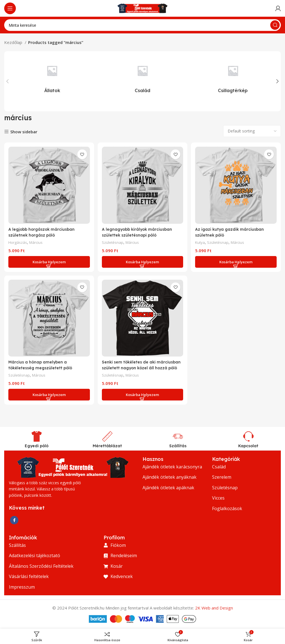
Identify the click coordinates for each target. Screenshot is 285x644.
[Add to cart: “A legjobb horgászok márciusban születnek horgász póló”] (48, 261)
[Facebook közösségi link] (14, 520)
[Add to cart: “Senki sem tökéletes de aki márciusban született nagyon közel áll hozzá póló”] (142, 394)
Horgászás (18, 241)
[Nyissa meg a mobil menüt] (10, 8)
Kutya (202, 241)
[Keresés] (142, 25)
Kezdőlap (14, 42)
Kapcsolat (248, 445)
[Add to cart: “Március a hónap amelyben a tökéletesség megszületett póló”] (48, 394)
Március (37, 241)
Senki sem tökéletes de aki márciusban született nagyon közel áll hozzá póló (142, 367)
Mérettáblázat (107, 445)
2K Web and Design (214, 608)
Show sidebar (24, 132)
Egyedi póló (37, 445)
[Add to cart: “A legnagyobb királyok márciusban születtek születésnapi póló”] (142, 261)
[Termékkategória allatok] (52, 77)
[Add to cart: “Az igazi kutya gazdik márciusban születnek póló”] (237, 261)
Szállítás (178, 445)
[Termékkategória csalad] (143, 77)
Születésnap (113, 241)
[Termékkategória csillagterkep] (233, 77)
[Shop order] (252, 131)
